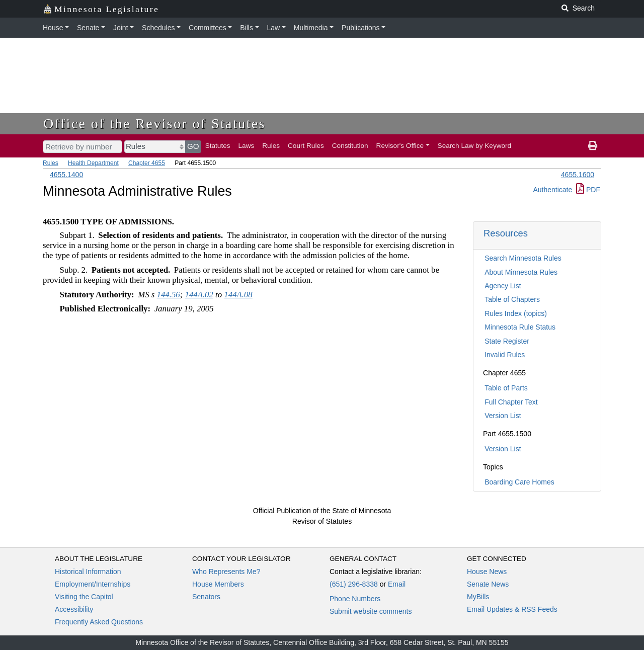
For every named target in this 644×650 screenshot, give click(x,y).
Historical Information (88, 572)
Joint (121, 28)
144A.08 (238, 295)
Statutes (218, 146)
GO (193, 146)
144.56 (169, 295)
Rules (271, 146)
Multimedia (311, 28)
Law (274, 28)
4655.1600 (578, 175)
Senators (206, 597)
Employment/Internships (93, 584)
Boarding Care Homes (519, 482)
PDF (588, 190)
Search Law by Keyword (475, 146)
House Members (218, 584)
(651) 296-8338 (354, 584)
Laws (247, 146)
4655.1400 (66, 175)
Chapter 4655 (147, 163)
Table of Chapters (512, 299)
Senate (88, 28)
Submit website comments (371, 611)
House (53, 28)
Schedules (158, 28)
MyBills (478, 597)
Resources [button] (506, 233)
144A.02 (199, 295)
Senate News (488, 584)
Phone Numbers (355, 599)
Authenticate (552, 190)
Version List (503, 416)
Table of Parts (506, 388)
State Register (507, 341)
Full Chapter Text (511, 402)
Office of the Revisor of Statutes (154, 124)
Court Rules (306, 146)
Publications (361, 28)
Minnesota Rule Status (520, 327)
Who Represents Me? (226, 572)
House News (487, 572)
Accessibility (74, 609)
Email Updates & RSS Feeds (512, 609)
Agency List (503, 286)
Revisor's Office (400, 146)
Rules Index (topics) (516, 313)
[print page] (593, 146)
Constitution (350, 146)
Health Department (93, 163)
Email (397, 584)
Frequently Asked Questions (99, 622)
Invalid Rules (505, 355)
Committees (208, 28)
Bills (247, 28)
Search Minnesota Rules (523, 258)
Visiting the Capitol (84, 597)
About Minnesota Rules (521, 272)
